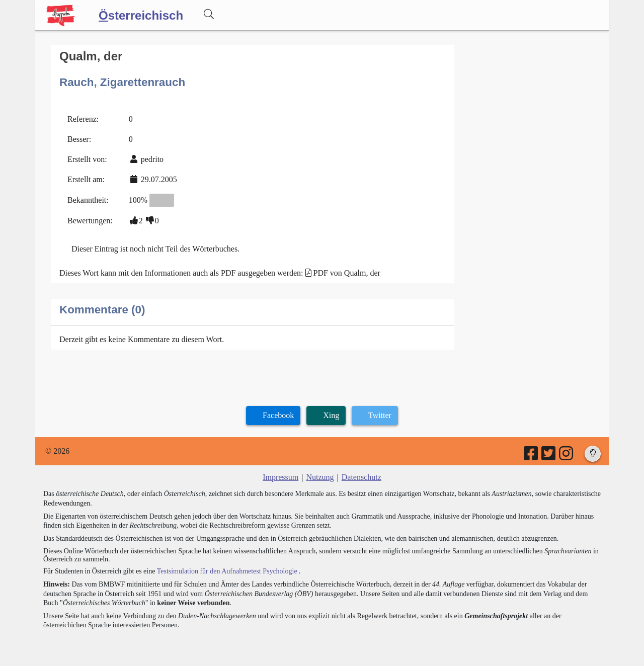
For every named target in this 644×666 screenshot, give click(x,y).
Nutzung (320, 477)
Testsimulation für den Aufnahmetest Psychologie (227, 571)
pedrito (152, 159)
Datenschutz (361, 477)
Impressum (280, 477)
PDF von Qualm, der (347, 273)
